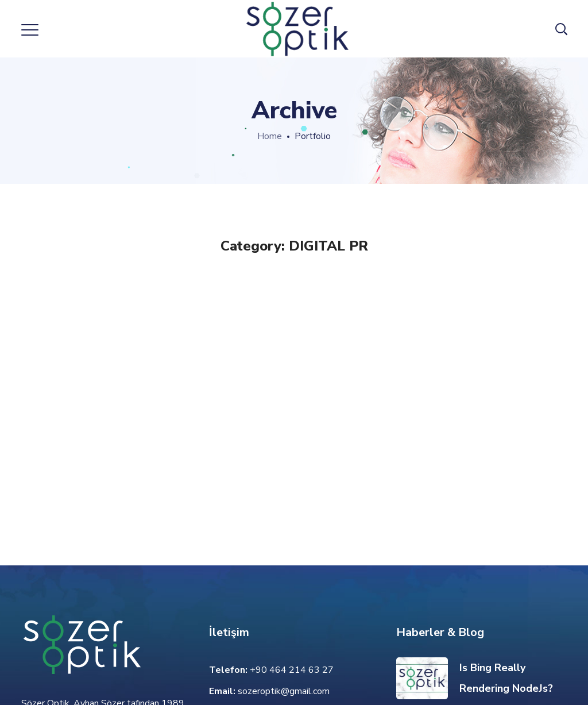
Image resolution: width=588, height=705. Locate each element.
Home (270, 136)
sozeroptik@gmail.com (284, 691)
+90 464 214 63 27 (292, 670)
